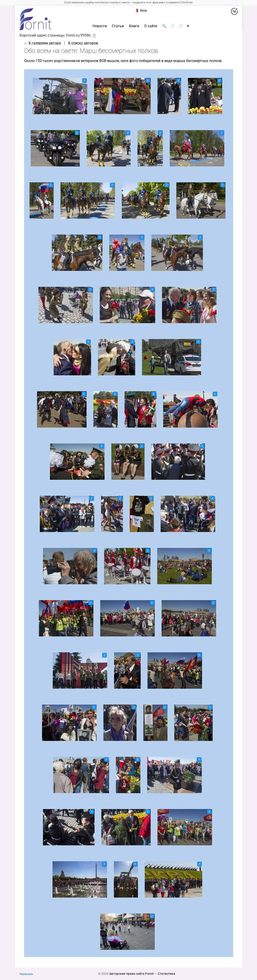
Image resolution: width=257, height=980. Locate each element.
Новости (100, 26)
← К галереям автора (42, 43)
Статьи (118, 26)
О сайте (151, 26)
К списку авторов (83, 43)
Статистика (166, 974)
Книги (134, 26)
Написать (26, 974)
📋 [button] (94, 35)
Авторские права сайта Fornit (132, 974)
